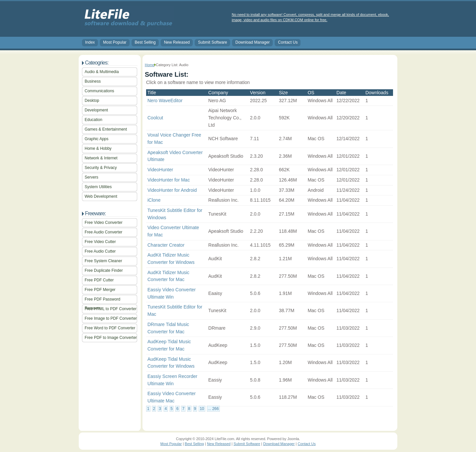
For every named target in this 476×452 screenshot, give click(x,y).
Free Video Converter (104, 223)
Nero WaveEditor (165, 101)
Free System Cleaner (103, 261)
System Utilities (98, 187)
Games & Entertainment (106, 129)
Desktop (92, 101)
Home (150, 65)
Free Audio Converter (103, 232)
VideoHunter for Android (172, 190)
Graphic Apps (97, 139)
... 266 (213, 409)
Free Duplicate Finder (104, 270)
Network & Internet (101, 158)
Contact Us (288, 42)
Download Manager (253, 42)
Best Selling (145, 42)
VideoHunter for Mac (169, 180)
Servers (91, 177)
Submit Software (213, 42)
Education (93, 120)
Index (90, 42)
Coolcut (155, 118)
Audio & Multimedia (102, 72)
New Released (177, 42)
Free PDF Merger (100, 290)
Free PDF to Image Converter (111, 338)
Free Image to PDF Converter (111, 318)
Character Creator (166, 245)
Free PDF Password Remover (102, 300)
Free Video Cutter (100, 242)
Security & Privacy (101, 168)
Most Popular (115, 42)
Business (93, 81)
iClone (154, 200)
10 (202, 409)
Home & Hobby (98, 148)
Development (96, 110)
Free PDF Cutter (99, 280)
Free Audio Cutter (100, 251)
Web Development (101, 196)
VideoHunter (160, 170)
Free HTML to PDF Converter (111, 309)
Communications (99, 91)
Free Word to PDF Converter (110, 328)
